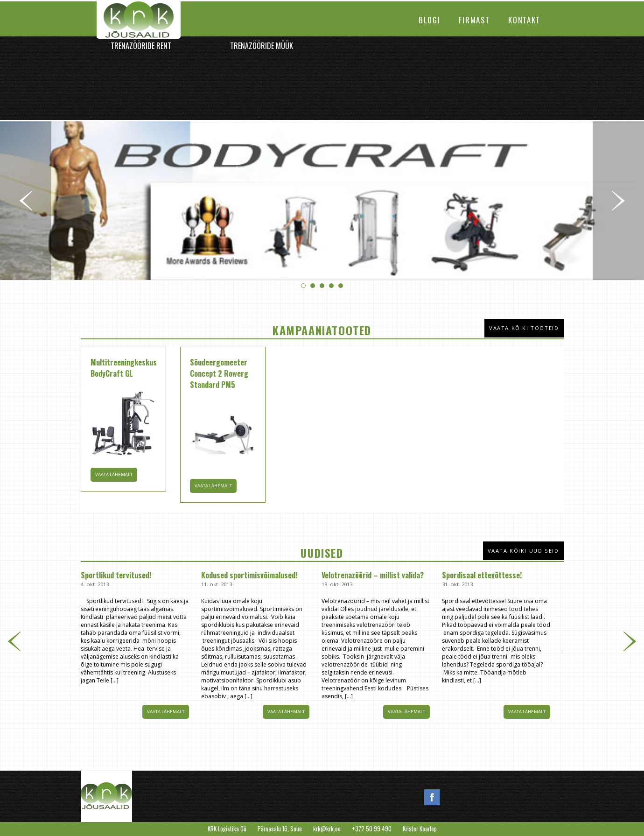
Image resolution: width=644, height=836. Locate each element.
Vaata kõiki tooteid (524, 328)
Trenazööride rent (141, 46)
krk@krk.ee (327, 829)
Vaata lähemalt (166, 712)
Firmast (474, 20)
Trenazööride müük (262, 46)
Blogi (429, 20)
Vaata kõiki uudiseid (523, 551)
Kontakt (524, 20)
